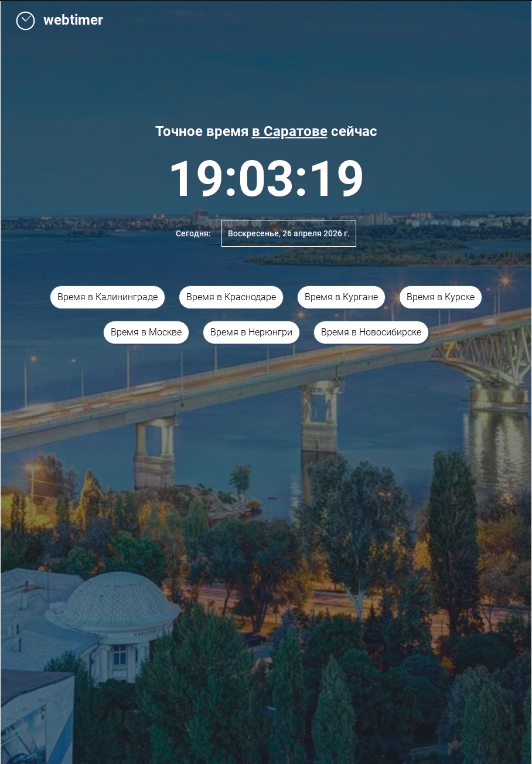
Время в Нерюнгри (251, 332)
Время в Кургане (341, 297)
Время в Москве (146, 332)
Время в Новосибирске (371, 332)
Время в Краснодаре (231, 297)
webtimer (59, 20)
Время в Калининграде (108, 297)
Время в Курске (441, 297)
